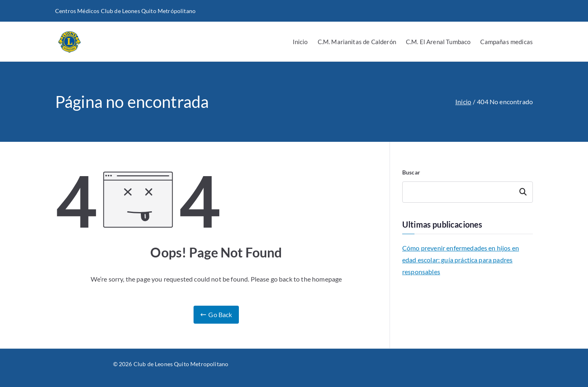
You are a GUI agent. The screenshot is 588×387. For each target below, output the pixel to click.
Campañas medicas (507, 42)
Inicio (300, 42)
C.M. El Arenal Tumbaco (438, 42)
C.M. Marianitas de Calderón (357, 42)
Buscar (411, 172)
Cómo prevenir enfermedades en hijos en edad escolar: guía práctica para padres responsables (461, 260)
